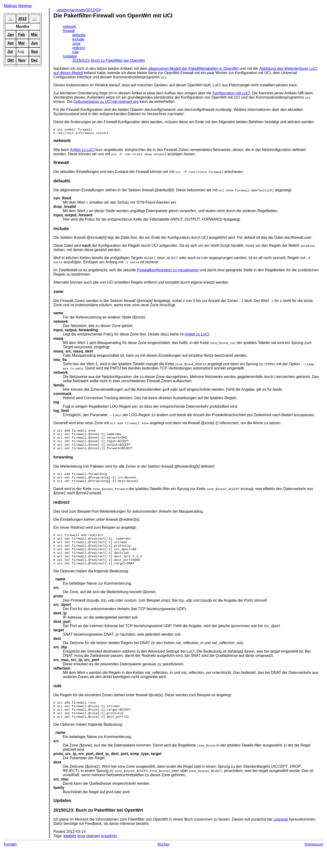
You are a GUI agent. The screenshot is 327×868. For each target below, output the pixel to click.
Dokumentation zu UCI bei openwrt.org (106, 102)
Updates (70, 56)
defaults (79, 35)
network (69, 27)
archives (78, 10)
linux (81, 853)
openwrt (93, 853)
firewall (69, 31)
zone (76, 44)
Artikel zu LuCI (82, 151)
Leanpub (281, 837)
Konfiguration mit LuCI (231, 93)
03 (98, 10)
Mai (21, 43)
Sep (34, 52)
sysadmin (109, 853)
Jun (34, 43)
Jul (10, 52)
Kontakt (10, 862)
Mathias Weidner (18, 6)
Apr (11, 43)
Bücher (163, 862)
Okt (11, 60)
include (78, 39)
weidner (64, 10)
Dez (34, 60)
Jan (11, 35)
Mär (34, 35)
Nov (22, 60)
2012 (91, 10)
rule (75, 52)
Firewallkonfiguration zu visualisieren (168, 271)
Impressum (314, 862)
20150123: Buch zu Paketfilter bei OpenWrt (108, 61)
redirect (79, 48)
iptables (70, 853)
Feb (21, 35)
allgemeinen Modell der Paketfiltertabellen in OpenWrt (193, 69)
